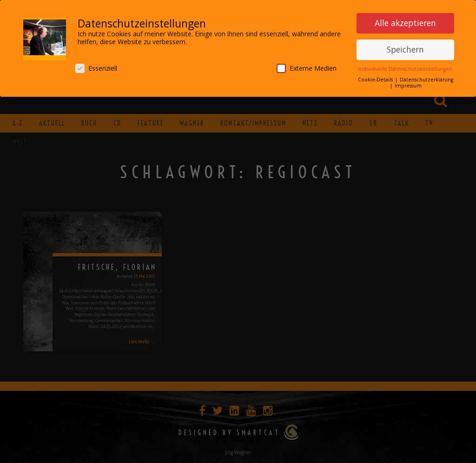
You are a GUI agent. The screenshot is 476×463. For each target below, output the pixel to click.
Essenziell (96, 68)
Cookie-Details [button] (376, 79)
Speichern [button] (405, 49)
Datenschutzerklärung (426, 79)
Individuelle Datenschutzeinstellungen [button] (405, 68)
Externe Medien (307, 68)
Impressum (408, 85)
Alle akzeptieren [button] (405, 22)
